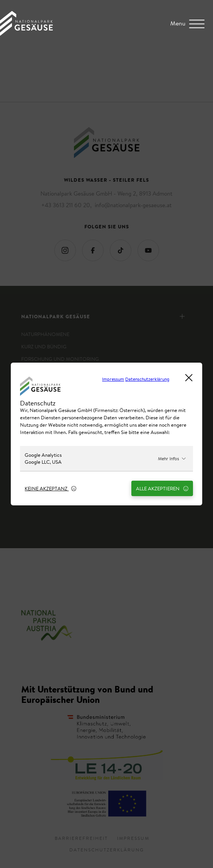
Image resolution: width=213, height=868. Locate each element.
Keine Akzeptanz (50, 488)
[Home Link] (26, 34)
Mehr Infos (172, 458)
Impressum (113, 379)
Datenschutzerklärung (147, 379)
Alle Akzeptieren (162, 488)
